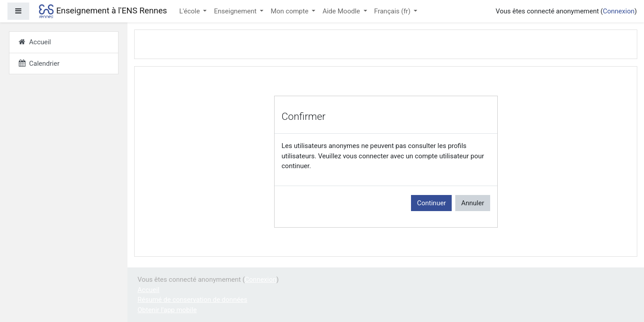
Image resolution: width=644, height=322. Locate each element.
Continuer (431, 203)
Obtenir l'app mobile (167, 310)
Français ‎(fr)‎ (393, 11)
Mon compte (290, 11)
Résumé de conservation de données (193, 300)
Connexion (619, 11)
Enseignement (236, 11)
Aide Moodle (342, 11)
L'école (191, 11)
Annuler (472, 203)
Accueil (149, 290)
